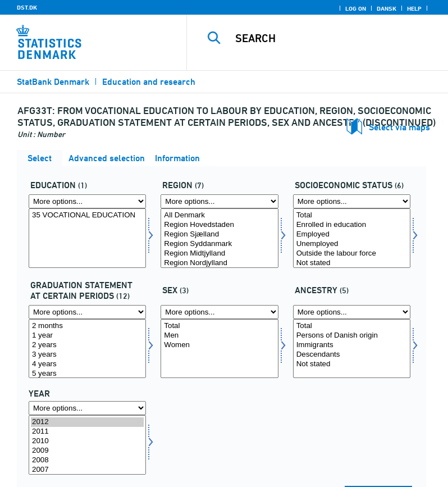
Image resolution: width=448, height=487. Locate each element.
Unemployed (352, 244)
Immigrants (352, 345)
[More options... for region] (219, 201)
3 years (87, 355)
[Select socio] (352, 238)
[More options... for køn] (219, 312)
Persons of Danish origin (352, 336)
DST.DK (27, 7)
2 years (87, 345)
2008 (87, 460)
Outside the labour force (352, 254)
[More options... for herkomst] (352, 312)
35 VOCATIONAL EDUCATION (87, 215)
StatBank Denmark (53, 82)
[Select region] (219, 238)
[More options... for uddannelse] (87, 201)
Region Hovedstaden (219, 225)
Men (219, 336)
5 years (87, 374)
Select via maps (399, 127)
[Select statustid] (87, 349)
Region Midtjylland (219, 254)
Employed (352, 235)
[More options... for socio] (352, 201)
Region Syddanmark (219, 244)
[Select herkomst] (352, 349)
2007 (87, 470)
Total (352, 215)
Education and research (149, 82)
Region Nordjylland (219, 263)
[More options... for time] (87, 408)
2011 (87, 432)
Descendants (352, 355)
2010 (87, 441)
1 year (87, 336)
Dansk (387, 8)
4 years (87, 364)
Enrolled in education (352, 225)
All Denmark (219, 215)
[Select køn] (219, 349)
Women (219, 345)
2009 (87, 451)
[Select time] (87, 445)
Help (414, 8)
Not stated (352, 263)
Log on (356, 8)
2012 (87, 422)
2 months (87, 326)
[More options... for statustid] (87, 312)
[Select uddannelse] (87, 238)
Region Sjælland (219, 235)
